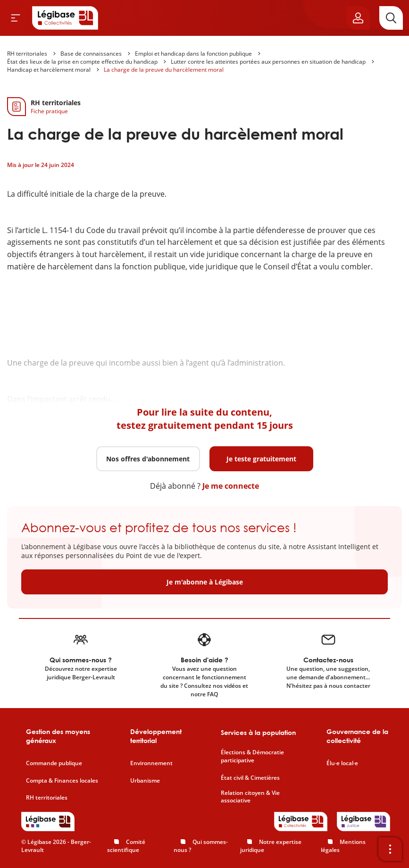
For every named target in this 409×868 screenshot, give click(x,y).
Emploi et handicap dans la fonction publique (193, 54)
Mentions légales (343, 846)
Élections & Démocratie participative (252, 756)
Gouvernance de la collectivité (357, 736)
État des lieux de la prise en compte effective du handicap (82, 62)
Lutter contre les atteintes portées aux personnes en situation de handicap (268, 62)
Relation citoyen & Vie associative (250, 797)
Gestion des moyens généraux (58, 736)
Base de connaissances (91, 54)
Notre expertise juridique (271, 846)
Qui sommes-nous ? (201, 846)
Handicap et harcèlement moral (49, 70)
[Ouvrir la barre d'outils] (390, 849)
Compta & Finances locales (62, 781)
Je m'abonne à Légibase (205, 582)
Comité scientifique (126, 846)
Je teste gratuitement (261, 459)
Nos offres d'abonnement (148, 459)
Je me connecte (231, 486)
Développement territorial (156, 736)
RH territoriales (27, 54)
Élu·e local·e (342, 763)
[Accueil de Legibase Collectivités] (65, 18)
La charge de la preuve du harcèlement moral (164, 70)
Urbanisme (145, 781)
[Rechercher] (391, 18)
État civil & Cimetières (250, 778)
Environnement (151, 763)
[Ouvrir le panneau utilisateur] (358, 18)
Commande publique (54, 763)
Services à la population (258, 732)
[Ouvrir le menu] (16, 18)
